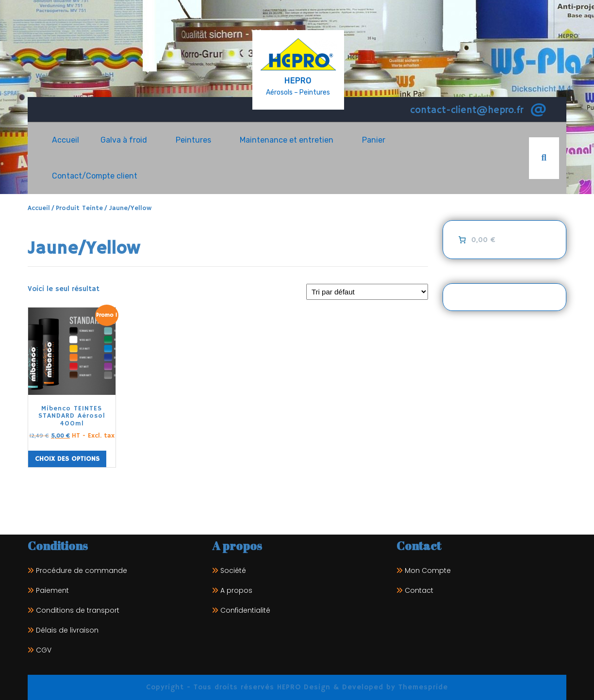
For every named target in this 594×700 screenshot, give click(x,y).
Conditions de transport (78, 610)
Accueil (66, 140)
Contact (419, 590)
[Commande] (367, 292)
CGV (44, 650)
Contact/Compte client (95, 176)
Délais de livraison (67, 630)
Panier (374, 140)
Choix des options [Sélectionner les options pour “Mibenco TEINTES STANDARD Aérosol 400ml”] (67, 459)
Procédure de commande (82, 570)
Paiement (52, 590)
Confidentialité (245, 610)
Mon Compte (428, 570)
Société (233, 570)
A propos (236, 590)
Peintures (193, 140)
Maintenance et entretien (287, 140)
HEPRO (298, 81)
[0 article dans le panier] (476, 240)
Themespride (422, 687)
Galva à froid (124, 140)
